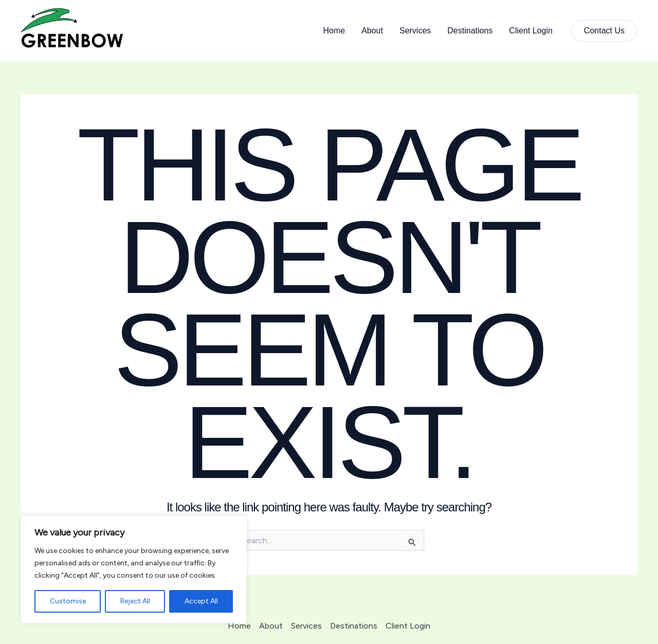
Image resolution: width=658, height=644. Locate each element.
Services (415, 31)
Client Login (531, 31)
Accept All (201, 601)
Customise (68, 601)
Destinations (470, 31)
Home (334, 31)
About (372, 31)
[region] (134, 569)
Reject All (135, 601)
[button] (604, 31)
